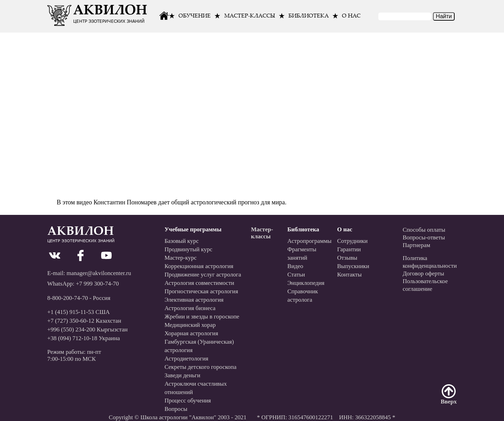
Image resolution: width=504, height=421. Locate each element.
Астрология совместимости (199, 283)
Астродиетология (186, 359)
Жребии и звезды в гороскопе (202, 317)
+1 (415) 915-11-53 (71, 312)
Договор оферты (423, 273)
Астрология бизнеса (190, 308)
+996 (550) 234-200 (71, 329)
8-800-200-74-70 (68, 298)
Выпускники (353, 266)
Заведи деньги (182, 375)
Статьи (296, 275)
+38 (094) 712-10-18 (72, 338)
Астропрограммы (309, 241)
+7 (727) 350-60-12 (71, 321)
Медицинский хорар (190, 325)
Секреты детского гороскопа (201, 367)
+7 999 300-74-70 (97, 284)
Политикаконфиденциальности (430, 262)
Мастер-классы (250, 16)
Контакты (349, 275)
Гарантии (349, 249)
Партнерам (416, 245)
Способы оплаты (424, 230)
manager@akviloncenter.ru (99, 273)
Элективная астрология (194, 300)
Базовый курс (182, 241)
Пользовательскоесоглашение (425, 285)
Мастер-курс (181, 258)
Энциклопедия (306, 283)
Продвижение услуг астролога (203, 275)
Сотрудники (352, 241)
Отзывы (347, 258)
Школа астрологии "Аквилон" (178, 417)
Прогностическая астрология (201, 291)
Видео (295, 266)
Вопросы (176, 409)
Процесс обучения (188, 401)
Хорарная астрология (191, 333)
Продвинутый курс (188, 249)
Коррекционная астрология (199, 266)
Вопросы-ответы (424, 237)
